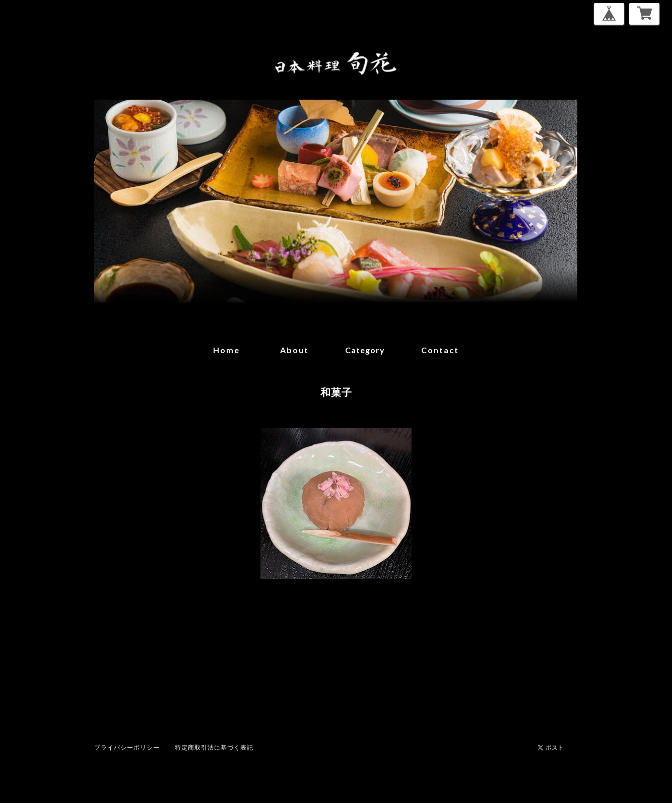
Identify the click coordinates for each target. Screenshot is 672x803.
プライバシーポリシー (127, 747)
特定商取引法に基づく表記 (214, 747)
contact (440, 350)
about (294, 350)
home (226, 350)
